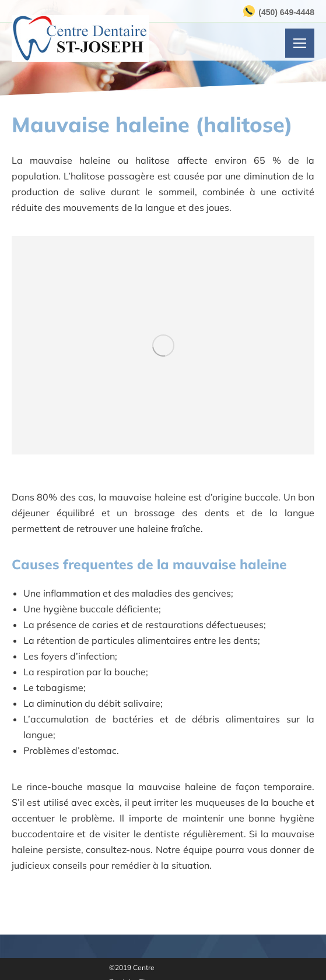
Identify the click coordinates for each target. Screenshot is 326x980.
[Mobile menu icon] (300, 43)
